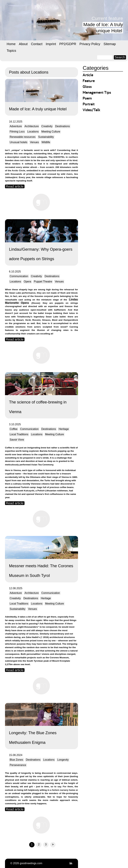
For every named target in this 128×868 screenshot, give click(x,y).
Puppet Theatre (43, 282)
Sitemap (110, 44)
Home (11, 44)
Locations (33, 132)
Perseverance (18, 765)
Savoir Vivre (17, 440)
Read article (15, 186)
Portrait (89, 104)
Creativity (47, 126)
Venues (34, 142)
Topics (11, 51)
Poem (87, 98)
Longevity (63, 760)
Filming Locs (17, 132)
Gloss (87, 86)
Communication (19, 276)
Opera (27, 282)
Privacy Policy (90, 44)
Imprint (51, 44)
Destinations (62, 126)
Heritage (64, 429)
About (23, 44)
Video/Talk (91, 110)
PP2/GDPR (68, 44)
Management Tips (97, 92)
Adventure (16, 126)
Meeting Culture (51, 132)
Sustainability (46, 137)
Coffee (14, 429)
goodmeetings (38, 18)
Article (88, 75)
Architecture (32, 126)
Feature (89, 81)
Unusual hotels (18, 142)
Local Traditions (19, 434)
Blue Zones (16, 760)
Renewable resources (23, 137)
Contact (37, 44)
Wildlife (46, 142)
